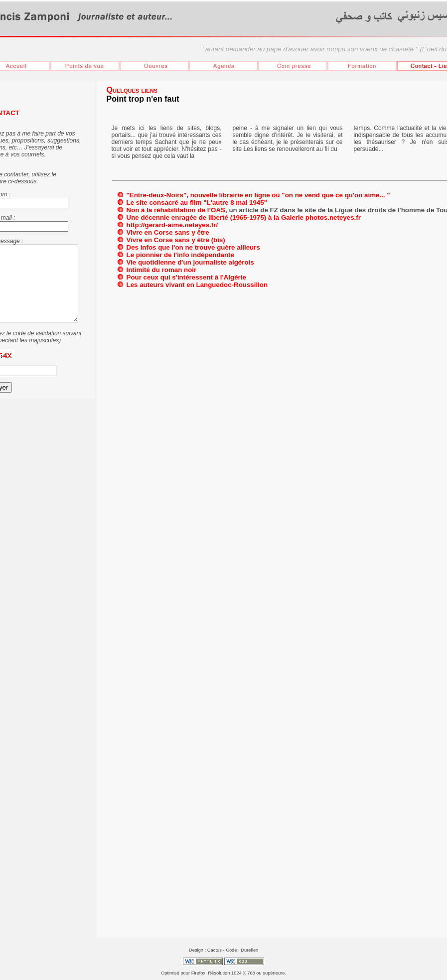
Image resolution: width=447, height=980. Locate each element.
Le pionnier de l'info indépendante (180, 255)
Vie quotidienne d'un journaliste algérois (190, 262)
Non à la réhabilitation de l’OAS (176, 210)
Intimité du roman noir (162, 270)
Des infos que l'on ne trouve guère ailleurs (193, 247)
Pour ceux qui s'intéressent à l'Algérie (186, 277)
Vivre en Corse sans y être (168, 232)
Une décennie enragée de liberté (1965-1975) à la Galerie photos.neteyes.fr (244, 217)
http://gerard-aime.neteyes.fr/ (172, 225)
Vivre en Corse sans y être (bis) (176, 240)
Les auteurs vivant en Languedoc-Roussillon (197, 285)
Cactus (215, 950)
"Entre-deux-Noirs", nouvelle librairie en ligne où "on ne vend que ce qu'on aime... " (258, 195)
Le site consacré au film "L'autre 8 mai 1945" (197, 203)
